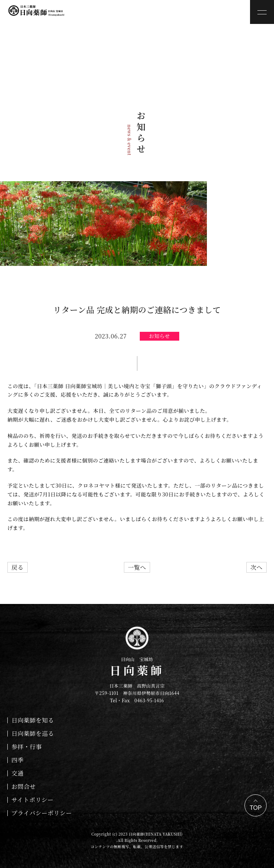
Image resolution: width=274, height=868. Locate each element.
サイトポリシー (32, 800)
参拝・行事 (27, 747)
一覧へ (137, 567)
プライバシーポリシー (42, 813)
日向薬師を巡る (33, 733)
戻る (18, 567)
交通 (18, 773)
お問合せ (24, 786)
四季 (18, 760)
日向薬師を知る (33, 720)
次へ (256, 567)
